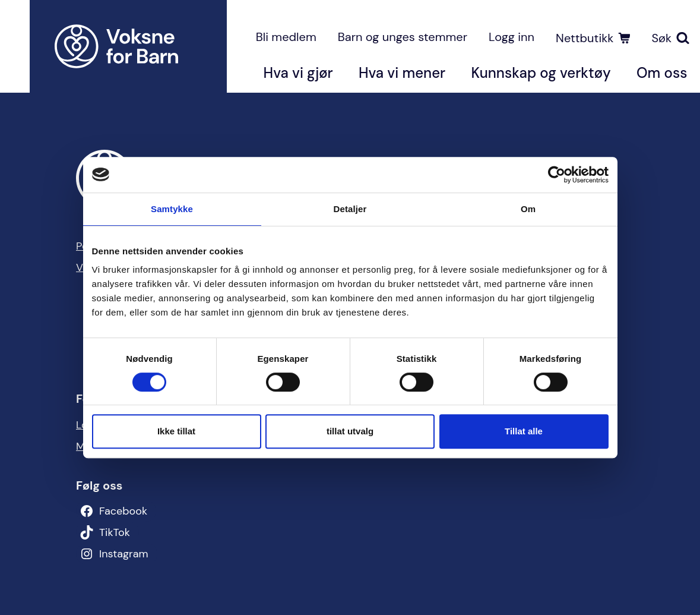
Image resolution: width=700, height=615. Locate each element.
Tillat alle (524, 431)
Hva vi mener (402, 73)
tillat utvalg (350, 431)
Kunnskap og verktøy (541, 73)
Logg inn (511, 37)
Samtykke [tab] (172, 209)
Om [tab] (528, 209)
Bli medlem (286, 37)
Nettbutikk (585, 38)
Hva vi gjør (298, 73)
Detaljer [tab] (350, 209)
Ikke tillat (176, 431)
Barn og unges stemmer (403, 37)
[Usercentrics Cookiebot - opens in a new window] (557, 175)
